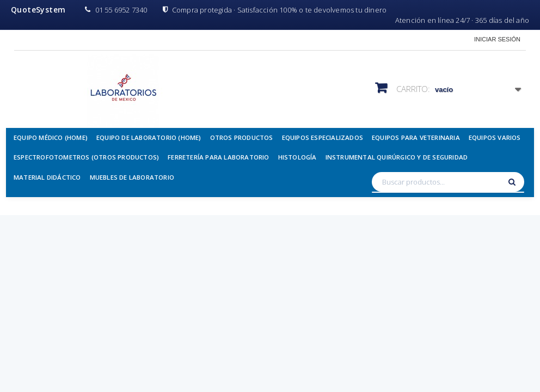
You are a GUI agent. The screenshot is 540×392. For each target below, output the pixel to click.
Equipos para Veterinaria (416, 137)
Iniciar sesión (497, 39)
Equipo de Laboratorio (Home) (149, 137)
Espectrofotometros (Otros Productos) (86, 157)
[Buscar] (513, 182)
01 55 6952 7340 (116, 10)
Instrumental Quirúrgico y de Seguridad (397, 157)
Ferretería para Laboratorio (218, 157)
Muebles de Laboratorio (132, 177)
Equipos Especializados (323, 137)
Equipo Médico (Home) (51, 137)
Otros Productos (242, 137)
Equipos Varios (495, 137)
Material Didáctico (47, 177)
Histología (297, 157)
